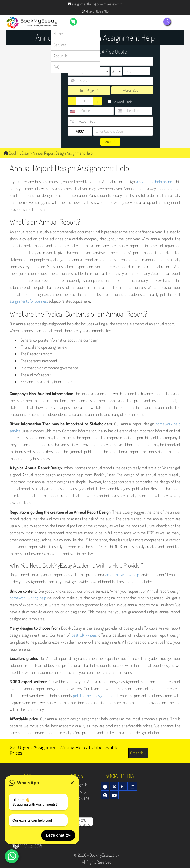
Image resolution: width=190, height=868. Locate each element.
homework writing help (28, 598)
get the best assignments (94, 695)
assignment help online (154, 181)
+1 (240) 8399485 (95, 11)
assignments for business (29, 301)
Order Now (138, 753)
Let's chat (58, 835)
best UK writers (84, 635)
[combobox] (73, 111)
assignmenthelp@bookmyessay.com (95, 4)
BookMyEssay (17, 153)
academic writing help (122, 575)
